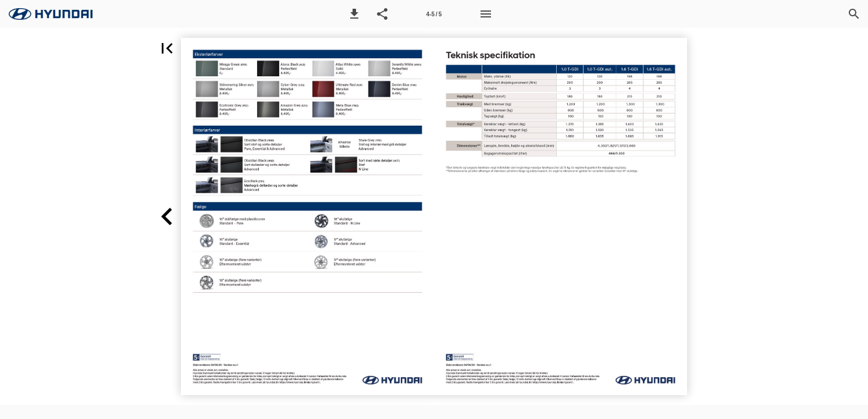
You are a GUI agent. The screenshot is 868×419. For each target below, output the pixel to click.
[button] (354, 14)
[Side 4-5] (434, 14)
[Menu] (486, 14)
